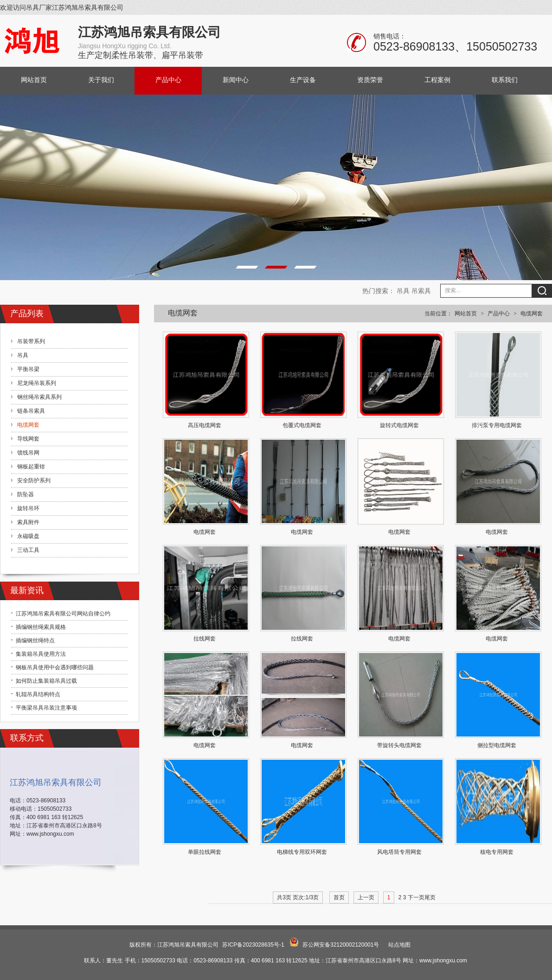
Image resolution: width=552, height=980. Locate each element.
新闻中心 (236, 80)
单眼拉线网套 (205, 852)
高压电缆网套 (205, 425)
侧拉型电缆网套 (497, 745)
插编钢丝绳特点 (35, 641)
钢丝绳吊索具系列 (39, 397)
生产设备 (303, 80)
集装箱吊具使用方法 (41, 654)
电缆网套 (532, 314)
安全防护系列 (34, 480)
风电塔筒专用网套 (399, 852)
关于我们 (101, 80)
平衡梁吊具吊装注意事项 (46, 708)
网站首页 (34, 80)
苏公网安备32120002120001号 (341, 945)
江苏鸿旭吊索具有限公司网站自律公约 (63, 614)
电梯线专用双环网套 (302, 852)
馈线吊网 (28, 453)
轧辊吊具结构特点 (38, 694)
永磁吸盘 (28, 536)
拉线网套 (205, 639)
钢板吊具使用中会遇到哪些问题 (55, 667)
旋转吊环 (28, 508)
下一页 (416, 897)
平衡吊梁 (28, 369)
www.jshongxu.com (50, 834)
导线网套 (28, 439)
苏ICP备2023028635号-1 (253, 945)
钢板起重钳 (31, 467)
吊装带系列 (31, 341)
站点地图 (399, 945)
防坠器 (26, 494)
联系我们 (505, 80)
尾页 (430, 897)
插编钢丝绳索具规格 (41, 627)
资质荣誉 (370, 80)
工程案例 (437, 80)
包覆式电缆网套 (302, 425)
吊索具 (421, 291)
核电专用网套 (497, 852)
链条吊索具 (31, 411)
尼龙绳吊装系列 (37, 383)
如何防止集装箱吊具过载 (46, 681)
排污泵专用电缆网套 (497, 425)
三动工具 (28, 550)
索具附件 (28, 522)
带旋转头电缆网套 (399, 745)
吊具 (403, 291)
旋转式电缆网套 (399, 425)
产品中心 (168, 80)
